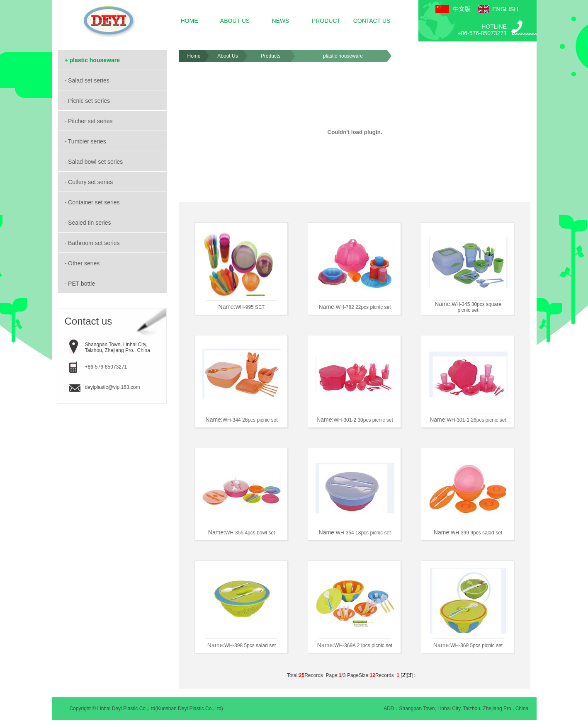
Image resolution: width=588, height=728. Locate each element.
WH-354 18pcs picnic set (363, 533)
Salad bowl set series (96, 162)
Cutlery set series (91, 182)
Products (271, 56)
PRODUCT (326, 21)
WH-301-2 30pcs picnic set (363, 420)
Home (194, 56)
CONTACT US (372, 21)
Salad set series (90, 80)
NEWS (281, 21)
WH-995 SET (250, 307)
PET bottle (82, 284)
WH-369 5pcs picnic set (476, 645)
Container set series (95, 202)
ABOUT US (235, 21)
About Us (227, 56)
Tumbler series (88, 141)
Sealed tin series (90, 223)
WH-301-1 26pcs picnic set (476, 420)
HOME (190, 21)
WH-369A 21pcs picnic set (363, 645)
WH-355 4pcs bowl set (250, 533)
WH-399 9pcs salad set (476, 533)
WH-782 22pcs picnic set (363, 307)
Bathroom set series (95, 243)
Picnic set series (90, 101)
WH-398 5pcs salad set (250, 645)
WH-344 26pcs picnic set (250, 420)
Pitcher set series (91, 121)
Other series (85, 263)
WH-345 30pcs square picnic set (476, 307)
